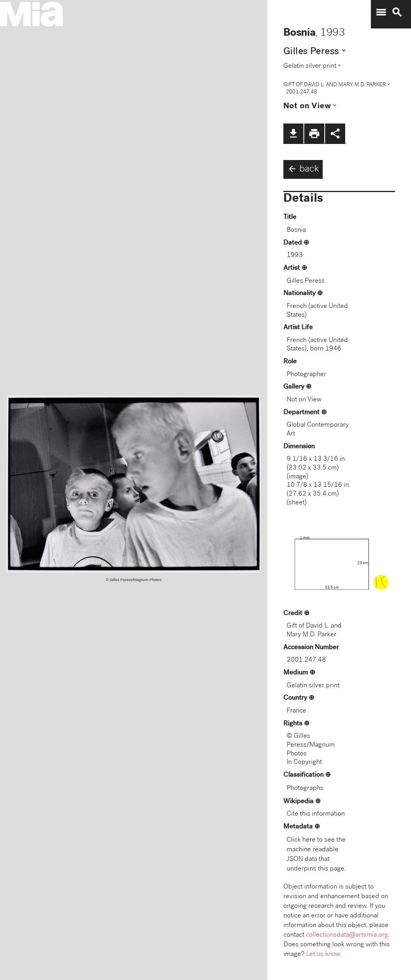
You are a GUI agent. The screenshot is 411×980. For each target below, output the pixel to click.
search (397, 12)
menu (381, 12)
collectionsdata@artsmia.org (347, 935)
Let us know (323, 955)
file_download (293, 134)
